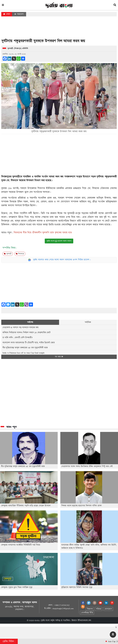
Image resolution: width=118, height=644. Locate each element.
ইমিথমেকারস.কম (84, 620)
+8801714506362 (62, 605)
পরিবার (99, 609)
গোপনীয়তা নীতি (87, 613)
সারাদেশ (19, 14)
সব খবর (59, 357)
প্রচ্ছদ (7, 14)
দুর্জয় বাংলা (45, 620)
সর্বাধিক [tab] (88, 322)
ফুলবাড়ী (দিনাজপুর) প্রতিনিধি (18, 48)
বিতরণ (38, 180)
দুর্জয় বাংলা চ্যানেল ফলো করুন (59, 241)
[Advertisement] (59, 28)
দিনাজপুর (20, 254)
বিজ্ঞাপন (90, 609)
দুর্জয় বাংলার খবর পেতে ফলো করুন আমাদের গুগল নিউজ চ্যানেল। (62, 260)
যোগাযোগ (108, 609)
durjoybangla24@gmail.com (63, 608)
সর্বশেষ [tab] (30, 322)
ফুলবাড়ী (8, 254)
